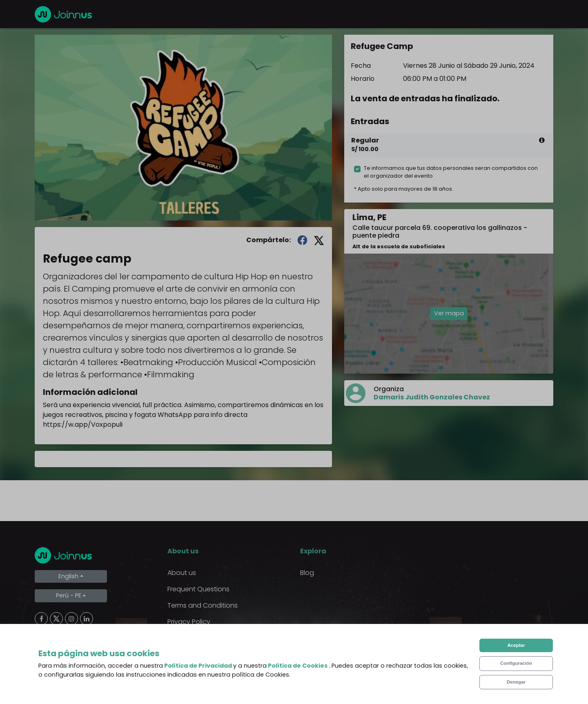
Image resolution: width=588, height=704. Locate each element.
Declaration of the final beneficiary (223, 654)
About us (182, 573)
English (68, 576)
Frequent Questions (198, 589)
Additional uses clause (203, 671)
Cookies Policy (190, 638)
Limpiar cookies (68, 676)
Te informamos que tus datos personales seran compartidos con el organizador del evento (451, 172)
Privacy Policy (189, 622)
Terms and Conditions (203, 605)
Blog (307, 573)
